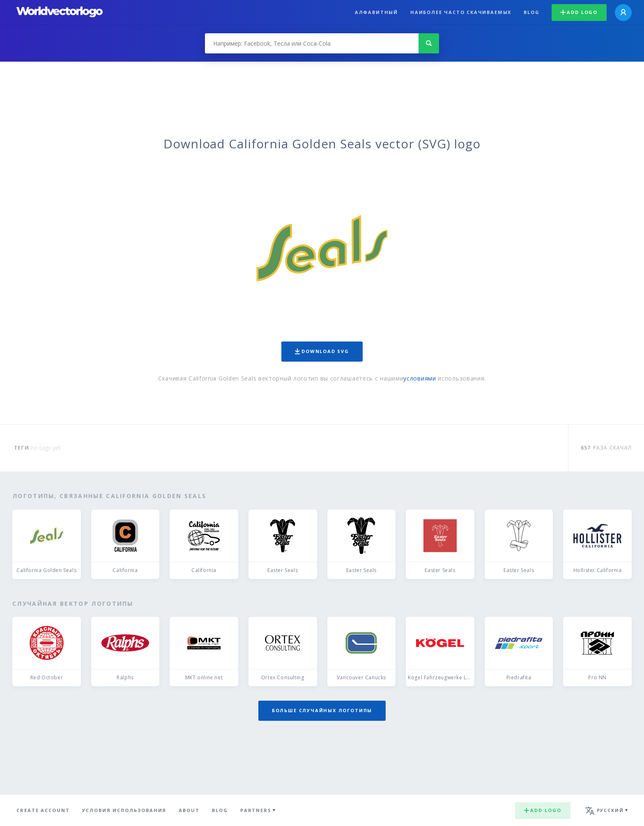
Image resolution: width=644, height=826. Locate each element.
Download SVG (322, 351)
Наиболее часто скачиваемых (461, 12)
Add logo (579, 12)
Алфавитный (376, 12)
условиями (420, 378)
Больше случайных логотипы (322, 710)
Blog (531, 12)
